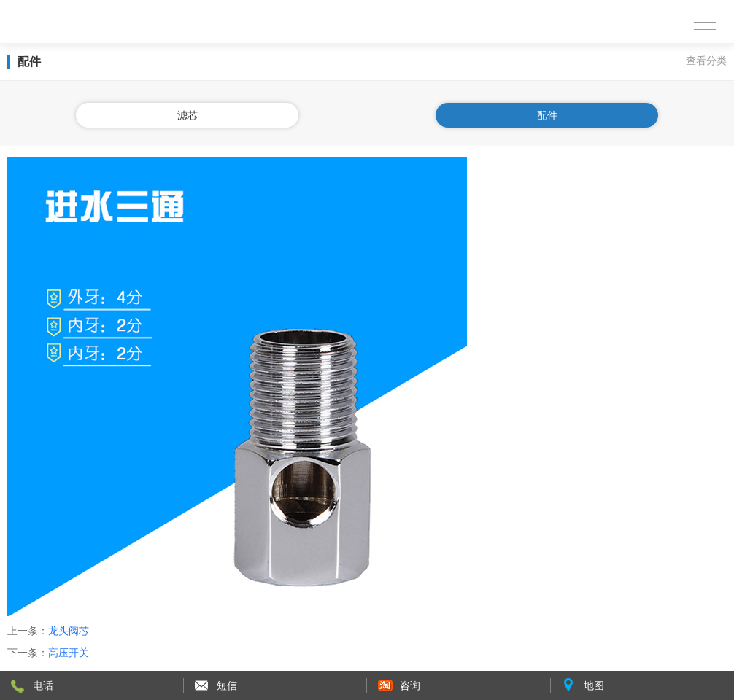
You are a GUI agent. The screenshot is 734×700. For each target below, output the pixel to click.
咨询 (410, 685)
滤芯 (188, 115)
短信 (227, 685)
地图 (594, 685)
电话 (43, 685)
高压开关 (69, 653)
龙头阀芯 (69, 631)
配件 (547, 115)
